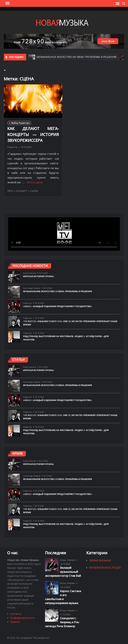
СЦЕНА (34, 191)
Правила (15, 622)
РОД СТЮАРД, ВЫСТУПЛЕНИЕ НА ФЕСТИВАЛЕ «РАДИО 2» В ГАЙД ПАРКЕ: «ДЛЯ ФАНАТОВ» (66, 338)
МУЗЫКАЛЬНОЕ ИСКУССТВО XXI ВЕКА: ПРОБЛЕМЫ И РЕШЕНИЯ (82, 57)
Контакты (16, 614)
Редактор (12, 147)
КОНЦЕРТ (22, 191)
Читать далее (35, 183)
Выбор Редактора (20, 123)
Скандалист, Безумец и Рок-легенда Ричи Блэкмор (62, 622)
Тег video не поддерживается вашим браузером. (64, 234)
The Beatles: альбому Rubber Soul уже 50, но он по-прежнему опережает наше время (70, 323)
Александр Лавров (32, 288)
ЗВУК (10, 191)
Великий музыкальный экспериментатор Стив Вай (63, 572)
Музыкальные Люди (105, 568)
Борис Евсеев (29, 273)
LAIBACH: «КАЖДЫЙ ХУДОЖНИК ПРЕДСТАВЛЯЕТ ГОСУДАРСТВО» (58, 306)
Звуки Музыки (100, 560)
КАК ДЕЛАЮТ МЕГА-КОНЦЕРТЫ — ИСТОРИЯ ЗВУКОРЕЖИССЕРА (33, 134)
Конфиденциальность (23, 618)
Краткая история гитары (38, 276)
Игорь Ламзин (67, 560)
